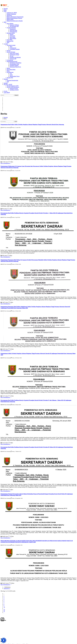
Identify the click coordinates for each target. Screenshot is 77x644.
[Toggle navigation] (8, 6)
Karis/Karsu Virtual (14, 55)
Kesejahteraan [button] (10, 72)
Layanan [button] (6, 44)
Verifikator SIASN (14, 90)
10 (4, 607)
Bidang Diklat (10, 19)
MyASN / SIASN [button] (8, 84)
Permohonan (13, 29)
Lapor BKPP (7, 93)
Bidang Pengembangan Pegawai (14, 18)
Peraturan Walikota (14, 25)
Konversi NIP (13, 59)
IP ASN (5, 91)
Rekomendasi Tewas (15, 76)
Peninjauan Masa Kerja (15, 67)
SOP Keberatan (13, 32)
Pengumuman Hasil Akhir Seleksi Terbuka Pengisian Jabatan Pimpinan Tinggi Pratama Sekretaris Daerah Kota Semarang (32, 124)
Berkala (12, 34)
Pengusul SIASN (14, 88)
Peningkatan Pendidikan (15, 63)
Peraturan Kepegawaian (12, 80)
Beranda (6, 9)
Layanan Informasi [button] (11, 28)
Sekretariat (9, 15)
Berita (5, 10)
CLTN (11, 75)
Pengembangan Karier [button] (12, 61)
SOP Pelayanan (13, 30)
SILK (11, 47)
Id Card (11, 56)
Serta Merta (12, 37)
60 (4, 610)
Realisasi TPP (10, 41)
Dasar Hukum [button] (10, 23)
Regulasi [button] (6, 79)
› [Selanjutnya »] (4, 613)
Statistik (6, 83)
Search (16, 95)
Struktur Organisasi (11, 14)
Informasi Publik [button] (11, 33)
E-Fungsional (13, 48)
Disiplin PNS (10, 78)
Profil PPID (9, 40)
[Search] (7, 95)
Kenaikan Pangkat (14, 65)
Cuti (11, 74)
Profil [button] (5, 11)
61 (4, 611)
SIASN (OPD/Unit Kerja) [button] (13, 87)
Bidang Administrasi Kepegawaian (15, 17)
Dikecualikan (13, 38)
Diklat (8, 71)
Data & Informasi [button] (11, 52)
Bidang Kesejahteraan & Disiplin (15, 21)
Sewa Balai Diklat (11, 70)
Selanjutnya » (7, 588)
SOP (8, 82)
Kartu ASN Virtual (14, 53)
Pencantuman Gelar (14, 64)
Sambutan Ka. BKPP (12, 13)
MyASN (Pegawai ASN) (13, 86)
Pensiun (9, 51)
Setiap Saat (12, 36)
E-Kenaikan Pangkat (15, 49)
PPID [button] (5, 22)
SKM (8, 42)
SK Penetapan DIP (14, 26)
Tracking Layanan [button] (11, 45)
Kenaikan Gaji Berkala (15, 57)
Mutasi (8, 68)
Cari (16, 121)
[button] (4, 640)
